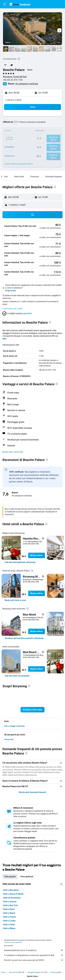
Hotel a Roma (9, 909)
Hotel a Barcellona (11, 890)
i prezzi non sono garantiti (13, 942)
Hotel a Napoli (9, 913)
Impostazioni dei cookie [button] (13, 309)
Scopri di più (11, 291)
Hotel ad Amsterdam (12, 898)
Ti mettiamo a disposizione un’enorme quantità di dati (34, 955)
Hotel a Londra (9, 921)
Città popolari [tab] (10, 877)
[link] (20, 562)
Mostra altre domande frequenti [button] (32, 792)
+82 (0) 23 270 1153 (13, 80)
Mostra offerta (37, 555)
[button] (5, 4)
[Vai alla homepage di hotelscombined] (20, 4)
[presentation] (19, 59)
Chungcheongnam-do (35, 972)
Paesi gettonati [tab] (27, 877)
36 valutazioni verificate (27, 84)
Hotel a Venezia (10, 902)
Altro (5, 339)
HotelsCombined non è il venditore (34, 950)
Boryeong (54, 972)
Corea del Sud (14, 972)
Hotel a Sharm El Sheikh (13, 894)
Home (3, 972)
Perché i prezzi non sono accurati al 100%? (34, 960)
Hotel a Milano (9, 928)
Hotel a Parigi (9, 925)
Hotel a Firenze (9, 917)
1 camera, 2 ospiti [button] (13, 100)
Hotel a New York (10, 905)
